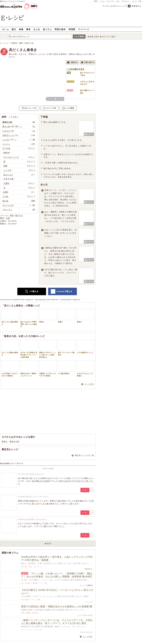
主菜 (8, 218)
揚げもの (19, 215)
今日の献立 (25, 600)
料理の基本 (60, 29)
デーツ (30, 630)
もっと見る (89, 384)
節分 (30, 567)
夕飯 (38, 600)
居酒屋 (28, 613)
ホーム (6, 29)
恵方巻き (24, 567)
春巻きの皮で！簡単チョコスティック (29, 369)
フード (24, 630)
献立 (14, 29)
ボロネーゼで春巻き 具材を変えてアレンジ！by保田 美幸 (29, 349)
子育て (96, 1)
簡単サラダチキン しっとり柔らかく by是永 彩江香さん (48, 349)
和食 (12, 215)
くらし (103, 1)
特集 (21, 29)
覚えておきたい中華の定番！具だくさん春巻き (29, 318)
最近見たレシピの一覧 (84, 455)
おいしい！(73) (31, 108)
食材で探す (95, 37)
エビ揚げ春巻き (67, 367)
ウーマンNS (38, 630)
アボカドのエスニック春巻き (85, 369)
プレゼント (126, 1)
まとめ (37, 29)
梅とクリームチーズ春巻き (67, 348)
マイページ (84, 29)
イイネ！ (85, 490)
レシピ (33, 600)
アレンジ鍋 (43, 583)
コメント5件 (49, 108)
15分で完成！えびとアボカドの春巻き (10, 369)
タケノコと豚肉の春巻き (10, 348)
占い (118, 1)
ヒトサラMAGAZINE (85, 615)
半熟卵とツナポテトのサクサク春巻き (48, 369)
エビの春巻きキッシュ (85, 346)
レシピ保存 (70, 108)
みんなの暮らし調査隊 (29, 583)
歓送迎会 (35, 613)
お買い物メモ (87, 63)
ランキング (38, 567)
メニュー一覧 (136, 1)
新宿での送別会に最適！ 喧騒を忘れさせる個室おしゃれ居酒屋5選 (57, 606)
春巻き (48, 316)
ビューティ (111, 1)
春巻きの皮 (14, 441)
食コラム (47, 29)
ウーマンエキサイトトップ (114, 6)
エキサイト (136, 6)
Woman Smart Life (86, 632)
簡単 (28, 29)
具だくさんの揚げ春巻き (10, 317)
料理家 (72, 29)
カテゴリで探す (109, 37)
